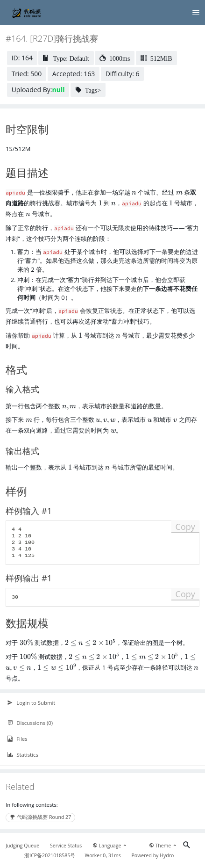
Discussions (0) (30, 723)
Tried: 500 (27, 74)
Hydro (167, 855)
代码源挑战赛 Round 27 (40, 817)
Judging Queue (22, 846)
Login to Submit (31, 703)
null (59, 90)
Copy (185, 527)
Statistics (23, 755)
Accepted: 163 (74, 74)
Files (17, 739)
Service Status (66, 846)
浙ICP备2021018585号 (50, 855)
